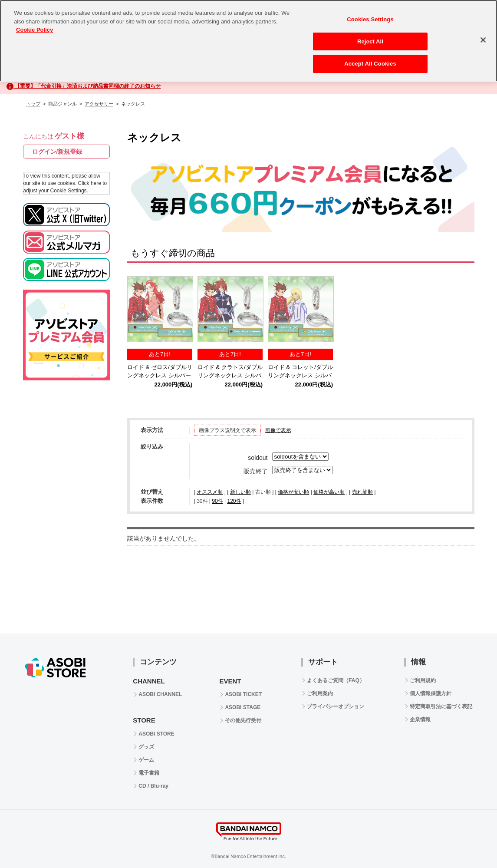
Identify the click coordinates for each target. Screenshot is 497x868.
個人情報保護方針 (431, 693)
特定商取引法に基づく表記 (441, 706)
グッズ (146, 747)
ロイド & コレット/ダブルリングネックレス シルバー (300, 376)
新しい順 (240, 492)
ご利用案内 (320, 693)
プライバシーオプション (336, 706)
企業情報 (420, 719)
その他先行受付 (243, 720)
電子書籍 (149, 773)
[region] (248, 41)
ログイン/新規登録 (57, 152)
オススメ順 (210, 492)
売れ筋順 (362, 492)
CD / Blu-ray (153, 786)
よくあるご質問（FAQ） (336, 680)
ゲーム (146, 760)
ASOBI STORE (156, 734)
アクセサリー (99, 104)
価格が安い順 (293, 492)
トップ (33, 104)
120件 (234, 501)
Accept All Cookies (370, 64)
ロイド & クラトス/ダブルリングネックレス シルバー (230, 376)
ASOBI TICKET (243, 694)
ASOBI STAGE (243, 707)
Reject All (370, 41)
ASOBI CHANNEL (160, 694)
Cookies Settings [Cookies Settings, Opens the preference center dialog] (370, 19)
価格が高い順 (329, 492)
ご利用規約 (423, 680)
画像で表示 (278, 430)
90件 (217, 501)
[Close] (483, 40)
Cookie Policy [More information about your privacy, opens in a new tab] (35, 30)
